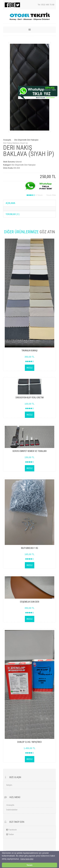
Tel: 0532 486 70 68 (46, 5)
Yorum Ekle (51, 195)
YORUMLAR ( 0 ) (13, 214)
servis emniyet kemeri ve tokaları (29, 451)
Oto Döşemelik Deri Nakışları (27, 140)
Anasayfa (7, 140)
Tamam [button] (29, 865)
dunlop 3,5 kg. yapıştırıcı (29, 742)
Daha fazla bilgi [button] (27, 859)
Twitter (10, 834)
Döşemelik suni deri (30, 602)
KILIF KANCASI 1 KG (30, 548)
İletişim (9, 785)
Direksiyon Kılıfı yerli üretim (30, 398)
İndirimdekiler (12, 810)
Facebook (11, 830)
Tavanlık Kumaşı (29, 351)
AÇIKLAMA (10, 203)
